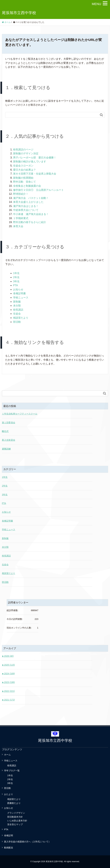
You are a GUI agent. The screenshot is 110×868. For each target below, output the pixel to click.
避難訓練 (6, 449)
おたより (9, 794)
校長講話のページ (23, 150)
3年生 (16, 281)
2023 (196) (8, 682)
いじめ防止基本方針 (17, 821)
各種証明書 (19, 293)
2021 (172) (8, 700)
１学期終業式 (21, 218)
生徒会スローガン (23, 166)
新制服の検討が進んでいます (30, 162)
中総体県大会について (26, 210)
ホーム (7, 755)
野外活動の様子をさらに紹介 (30, 222)
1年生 (16, 273)
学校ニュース (21, 298)
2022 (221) (8, 691)
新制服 (17, 302)
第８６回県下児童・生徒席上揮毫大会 (35, 174)
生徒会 (17, 314)
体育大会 (18, 226)
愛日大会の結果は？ (25, 170)
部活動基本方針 (15, 817)
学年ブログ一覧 (12, 771)
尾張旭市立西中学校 (19, 13)
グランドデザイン (16, 813)
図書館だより (14, 803)
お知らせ (18, 289)
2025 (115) (8, 665)
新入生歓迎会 (9, 440)
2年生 (16, 277)
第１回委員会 (9, 423)
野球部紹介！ (21, 194)
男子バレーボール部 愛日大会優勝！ (35, 158)
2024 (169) (8, 674)
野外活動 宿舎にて (25, 182)
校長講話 (18, 310)
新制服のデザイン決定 (26, 153)
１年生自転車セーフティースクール (20, 414)
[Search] (52, 115)
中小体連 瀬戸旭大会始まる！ (31, 214)
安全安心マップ (15, 824)
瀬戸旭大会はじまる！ (26, 206)
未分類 (17, 306)
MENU (96, 4)
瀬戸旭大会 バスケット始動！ (31, 198)
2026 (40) (8, 656)
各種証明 (9, 835)
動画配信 (9, 848)
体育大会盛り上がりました (28, 202)
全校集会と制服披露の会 (27, 186)
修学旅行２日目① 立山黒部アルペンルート (38, 190)
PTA (16, 285)
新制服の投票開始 (23, 178)
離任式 (5, 431)
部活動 (17, 322)
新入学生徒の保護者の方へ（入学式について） (27, 842)
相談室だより (21, 318)
